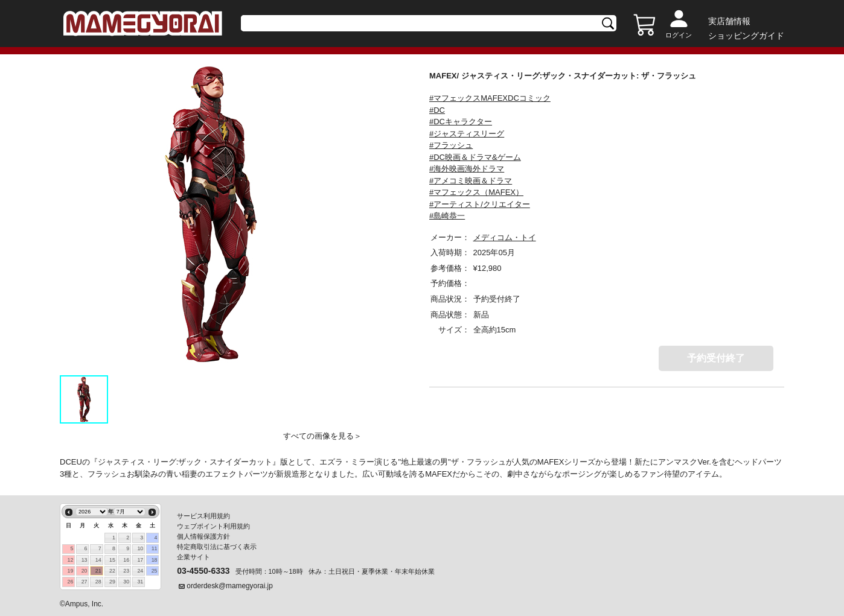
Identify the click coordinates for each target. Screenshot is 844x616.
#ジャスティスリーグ (467, 134)
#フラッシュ (451, 145)
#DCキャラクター (461, 122)
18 (155, 560)
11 (155, 548)
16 (126, 560)
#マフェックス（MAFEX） (476, 192)
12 (70, 560)
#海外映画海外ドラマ (467, 169)
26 (70, 582)
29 (112, 582)
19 (70, 571)
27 (85, 582)
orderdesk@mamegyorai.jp (230, 586)
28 (98, 582)
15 (112, 560)
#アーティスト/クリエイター (480, 204)
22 (112, 571)
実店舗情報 (729, 21)
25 (155, 571)
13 (85, 560)
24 (140, 571)
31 (140, 582)
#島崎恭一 (447, 216)
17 (140, 560)
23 (126, 571)
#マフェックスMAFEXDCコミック (490, 98)
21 (98, 571)
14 (98, 560)
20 (85, 571)
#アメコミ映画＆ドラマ (471, 181)
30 (126, 582)
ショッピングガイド (746, 36)
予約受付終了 (716, 358)
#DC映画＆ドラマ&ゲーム (475, 157)
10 (140, 548)
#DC (437, 110)
